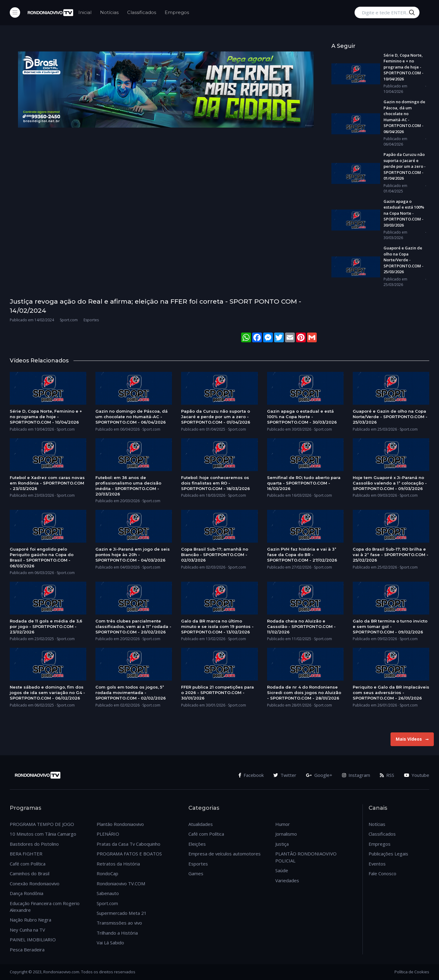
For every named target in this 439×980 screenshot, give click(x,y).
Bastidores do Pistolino (34, 844)
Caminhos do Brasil (30, 873)
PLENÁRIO (108, 834)
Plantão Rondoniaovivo (120, 824)
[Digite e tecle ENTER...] (387, 12)
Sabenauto (108, 893)
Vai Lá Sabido (110, 943)
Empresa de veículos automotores (225, 854)
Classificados (142, 12)
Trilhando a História (117, 933)
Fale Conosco (382, 873)
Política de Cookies (412, 972)
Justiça (282, 844)
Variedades (287, 880)
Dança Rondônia (27, 893)
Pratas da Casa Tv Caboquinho (128, 844)
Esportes (198, 864)
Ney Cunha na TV (27, 930)
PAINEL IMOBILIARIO (33, 939)
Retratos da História (118, 864)
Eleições (197, 844)
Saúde (282, 870)
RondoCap (107, 873)
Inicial (85, 12)
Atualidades (201, 824)
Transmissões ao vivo (119, 923)
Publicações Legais (388, 854)
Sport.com (107, 903)
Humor (283, 824)
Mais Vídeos (412, 739)
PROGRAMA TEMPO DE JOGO (42, 824)
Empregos (177, 12)
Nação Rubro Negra (30, 920)
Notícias (109, 12)
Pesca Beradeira (27, 950)
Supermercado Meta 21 (122, 913)
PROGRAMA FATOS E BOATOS (129, 854)
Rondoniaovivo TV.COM (121, 883)
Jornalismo (286, 834)
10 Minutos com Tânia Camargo (43, 834)
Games (196, 873)
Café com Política (28, 864)
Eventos (377, 864)
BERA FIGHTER (26, 854)
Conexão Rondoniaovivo (35, 883)
